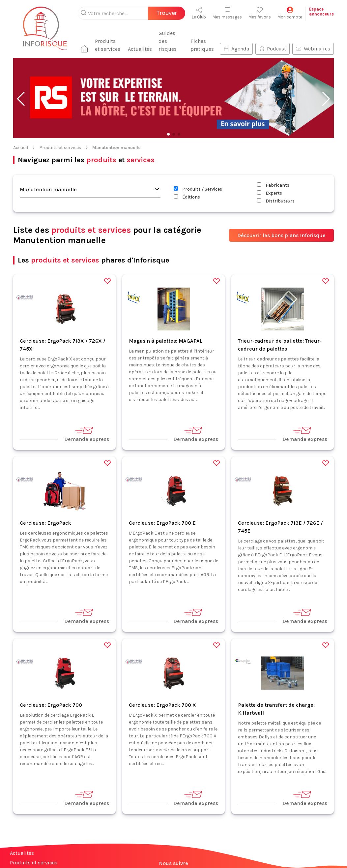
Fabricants (273, 177)
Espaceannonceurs (321, 12)
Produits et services (104, 37)
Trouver (167, 13)
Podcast (273, 41)
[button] (21, 91)
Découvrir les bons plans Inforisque (281, 227)
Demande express (87, 426)
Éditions (187, 189)
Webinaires (313, 41)
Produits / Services (198, 181)
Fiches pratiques (202, 37)
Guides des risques (170, 37)
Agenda (236, 41)
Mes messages (227, 13)
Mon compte (290, 13)
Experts (270, 185)
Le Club (199, 13)
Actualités (138, 41)
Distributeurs (276, 193)
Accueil (21, 140)
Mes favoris (260, 13)
